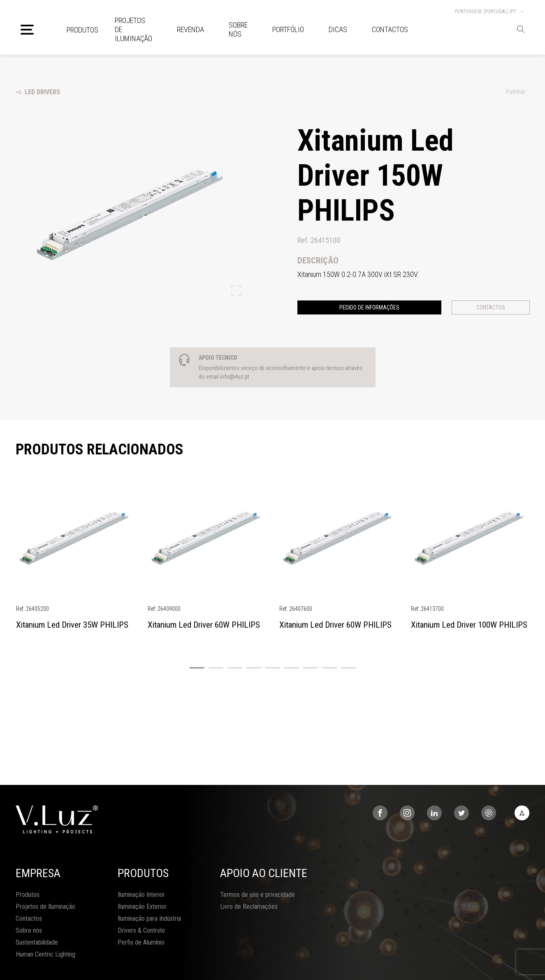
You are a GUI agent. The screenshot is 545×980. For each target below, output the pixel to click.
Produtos (82, 30)
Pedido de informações (369, 307)
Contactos (491, 307)
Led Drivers (38, 92)
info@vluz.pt (235, 377)
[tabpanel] (75, 558)
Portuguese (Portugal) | (490, 12)
